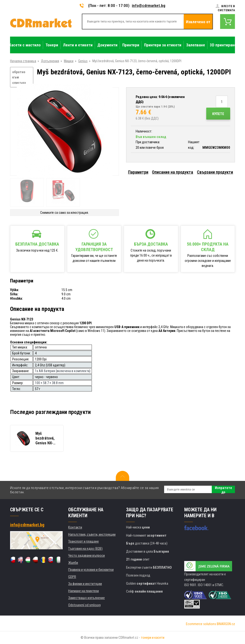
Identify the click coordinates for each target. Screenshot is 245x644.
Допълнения (50, 61)
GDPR (72, 577)
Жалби (73, 563)
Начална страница (23, 61)
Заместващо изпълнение (86, 598)
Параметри (138, 172)
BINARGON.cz (226, 624)
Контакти (75, 527)
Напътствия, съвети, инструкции (92, 534)
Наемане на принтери (84, 591)
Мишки (69, 61)
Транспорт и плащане (84, 541)
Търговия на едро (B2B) (85, 549)
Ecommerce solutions (201, 624)
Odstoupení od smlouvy (84, 605)
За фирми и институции (85, 584)
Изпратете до (223, 489)
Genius (83, 61)
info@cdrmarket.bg (149, 6)
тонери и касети (153, 638)
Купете (218, 114)
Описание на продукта (173, 172)
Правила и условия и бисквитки (91, 570)
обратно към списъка (19, 77)
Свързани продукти (215, 172)
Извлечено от (198, 22)
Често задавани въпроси (86, 556)
